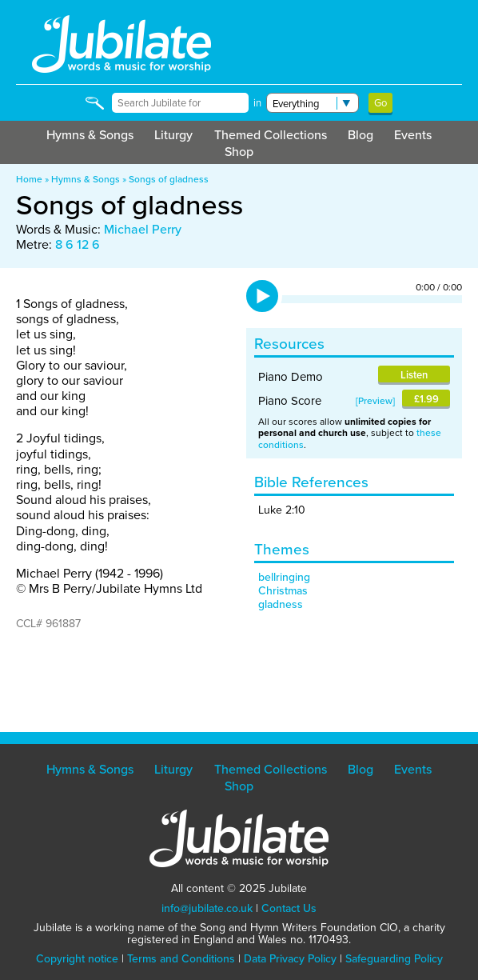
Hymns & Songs (90, 135)
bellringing (284, 577)
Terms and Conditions (181, 959)
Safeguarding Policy (394, 959)
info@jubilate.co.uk (207, 908)
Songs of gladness (169, 179)
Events (413, 135)
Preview (375, 401)
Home (29, 179)
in (257, 103)
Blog (360, 135)
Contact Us (289, 908)
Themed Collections (271, 135)
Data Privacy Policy (290, 959)
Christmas (283, 591)
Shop (239, 152)
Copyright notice (77, 959)
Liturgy (173, 135)
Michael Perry (143, 229)
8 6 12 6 (78, 244)
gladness (281, 604)
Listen (414, 375)
